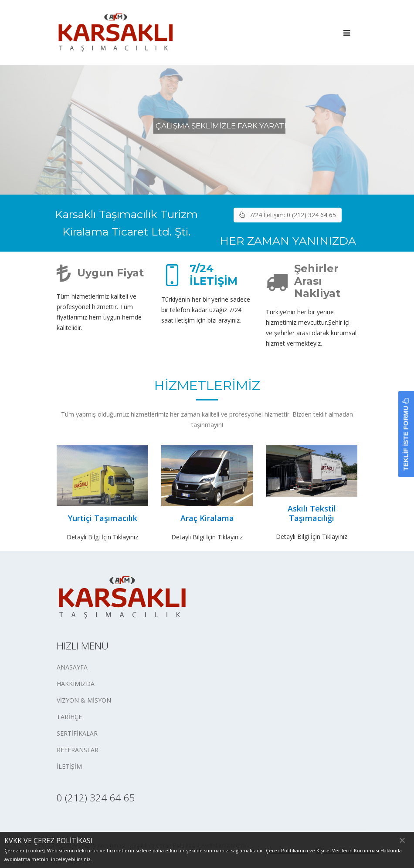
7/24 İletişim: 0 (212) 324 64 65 (288, 215)
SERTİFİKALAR (77, 733)
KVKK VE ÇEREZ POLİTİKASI (49, 841)
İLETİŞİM (69, 766)
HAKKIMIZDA (76, 684)
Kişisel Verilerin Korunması (348, 850)
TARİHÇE (69, 717)
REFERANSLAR (78, 750)
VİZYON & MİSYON (84, 700)
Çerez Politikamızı (287, 850)
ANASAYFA (72, 667)
